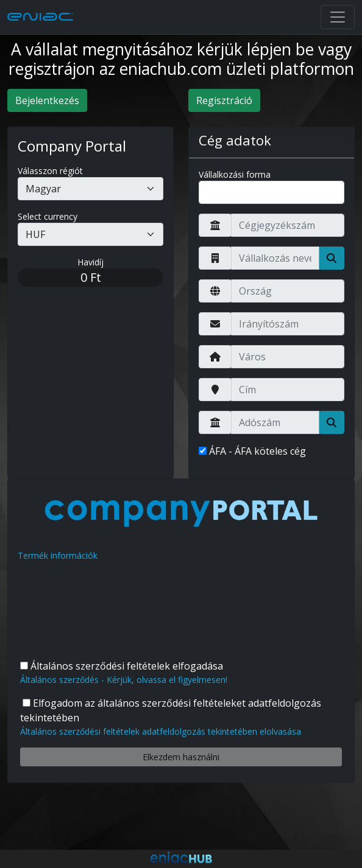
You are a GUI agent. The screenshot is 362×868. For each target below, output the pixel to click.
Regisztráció (224, 100)
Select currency (48, 216)
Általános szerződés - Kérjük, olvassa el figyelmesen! (124, 680)
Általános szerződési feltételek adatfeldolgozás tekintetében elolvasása (161, 731)
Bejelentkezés (47, 100)
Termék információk (58, 555)
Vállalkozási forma (235, 174)
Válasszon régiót (50, 171)
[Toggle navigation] (338, 17)
